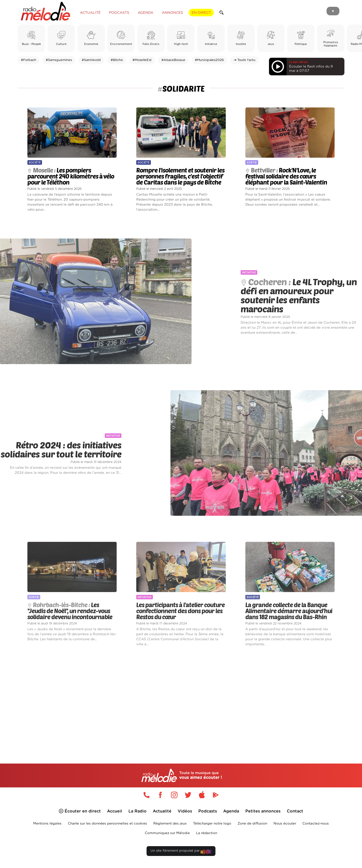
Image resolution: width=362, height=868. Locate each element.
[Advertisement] (181, 699)
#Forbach (29, 60)
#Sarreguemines (59, 60)
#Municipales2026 (209, 60)
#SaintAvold (91, 60)
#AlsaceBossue (173, 60)
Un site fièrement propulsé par (181, 852)
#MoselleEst (142, 60)
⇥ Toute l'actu (244, 60)
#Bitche (117, 60)
